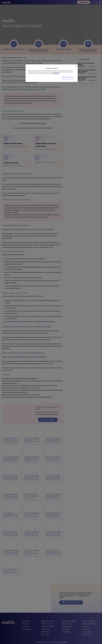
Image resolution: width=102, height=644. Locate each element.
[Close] (75, 66)
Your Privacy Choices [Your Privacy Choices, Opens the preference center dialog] (68, 78)
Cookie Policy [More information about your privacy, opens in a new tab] (56, 73)
